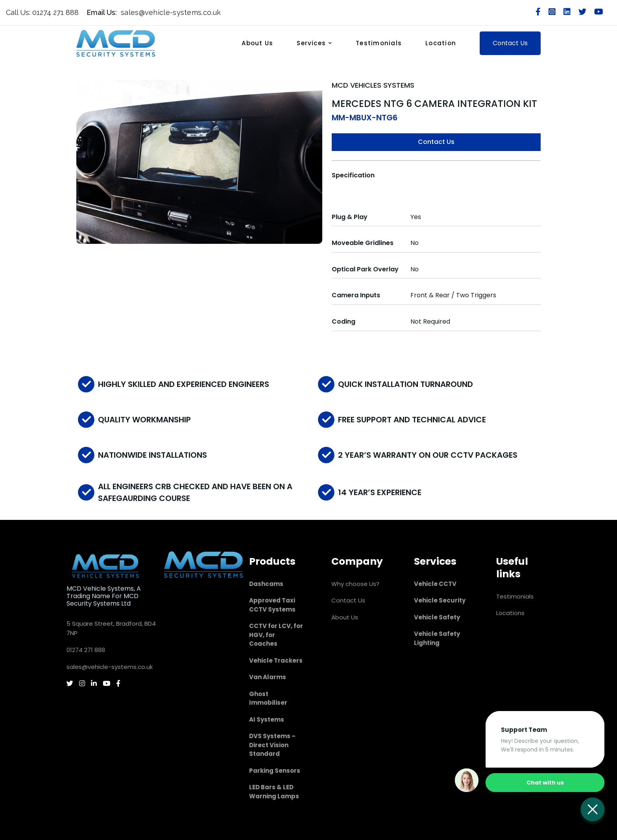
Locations (510, 613)
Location (441, 43)
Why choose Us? (355, 584)
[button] (318, 43)
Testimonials (379, 43)
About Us (257, 43)
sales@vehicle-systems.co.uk (110, 667)
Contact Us (436, 142)
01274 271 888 (86, 650)
